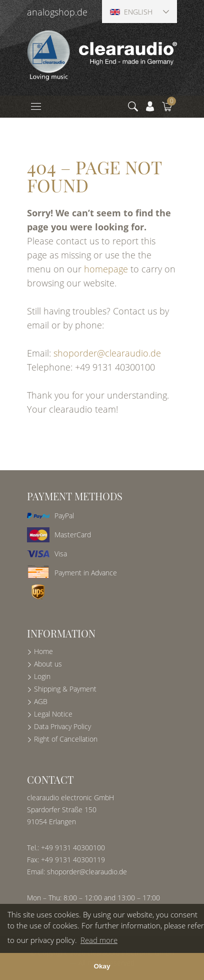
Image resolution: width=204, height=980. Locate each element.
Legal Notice (53, 714)
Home (43, 651)
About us (48, 664)
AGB (41, 701)
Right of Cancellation (66, 739)
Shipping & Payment (65, 689)
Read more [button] (99, 940)
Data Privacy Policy (62, 726)
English (131, 12)
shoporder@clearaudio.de (107, 353)
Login (42, 676)
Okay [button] (102, 966)
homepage (106, 269)
